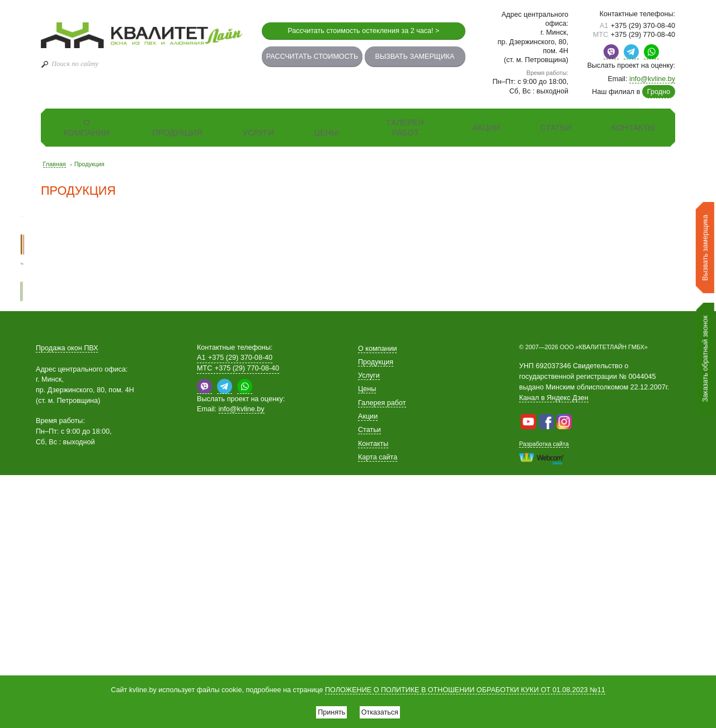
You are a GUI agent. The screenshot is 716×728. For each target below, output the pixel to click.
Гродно (659, 92)
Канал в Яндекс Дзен (554, 651)
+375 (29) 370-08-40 (637, 26)
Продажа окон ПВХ (67, 601)
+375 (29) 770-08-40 (634, 35)
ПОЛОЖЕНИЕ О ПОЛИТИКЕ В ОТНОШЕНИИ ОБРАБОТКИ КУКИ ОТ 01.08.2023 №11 (465, 685)
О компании (86, 128)
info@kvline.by (652, 79)
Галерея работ (405, 128)
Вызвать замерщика (415, 57)
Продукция (177, 133)
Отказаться (385, 710)
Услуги (258, 133)
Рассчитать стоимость (312, 57)
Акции (486, 128)
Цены (326, 133)
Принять (326, 710)
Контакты (633, 128)
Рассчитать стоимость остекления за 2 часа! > (363, 31)
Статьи (556, 128)
